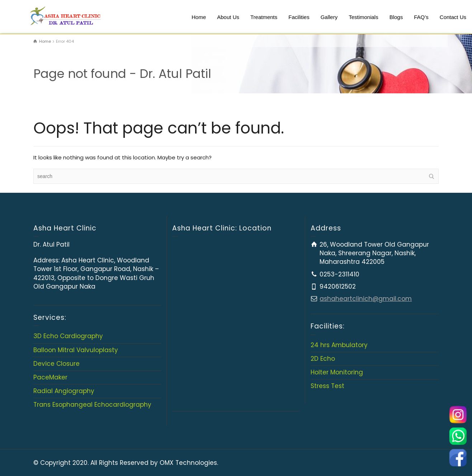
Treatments (264, 17)
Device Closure (56, 364)
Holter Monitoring (337, 372)
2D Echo (323, 359)
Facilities (299, 17)
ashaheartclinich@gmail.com (366, 299)
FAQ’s (421, 17)
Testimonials (364, 17)
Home (199, 17)
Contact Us (453, 17)
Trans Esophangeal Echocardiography (92, 405)
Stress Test (327, 386)
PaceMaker (50, 377)
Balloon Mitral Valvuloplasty (76, 350)
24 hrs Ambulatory (339, 345)
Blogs (396, 17)
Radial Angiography (64, 391)
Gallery (329, 17)
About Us (228, 17)
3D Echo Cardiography (68, 336)
